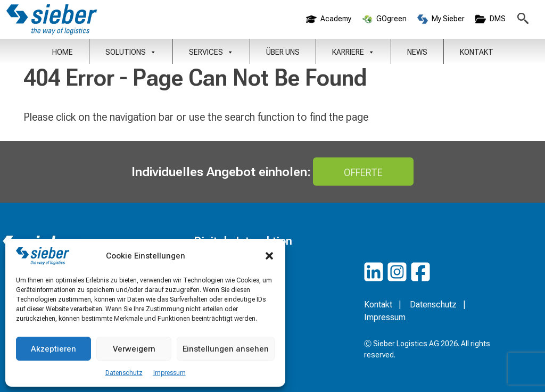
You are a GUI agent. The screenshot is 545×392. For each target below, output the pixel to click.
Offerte (363, 173)
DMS (490, 19)
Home (63, 52)
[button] (269, 256)
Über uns (283, 52)
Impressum (170, 373)
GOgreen (384, 19)
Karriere (353, 52)
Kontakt (477, 52)
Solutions (131, 52)
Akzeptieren (53, 349)
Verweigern (134, 349)
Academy (329, 19)
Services (211, 52)
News (417, 52)
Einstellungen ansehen (226, 349)
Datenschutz (124, 373)
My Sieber (441, 19)
